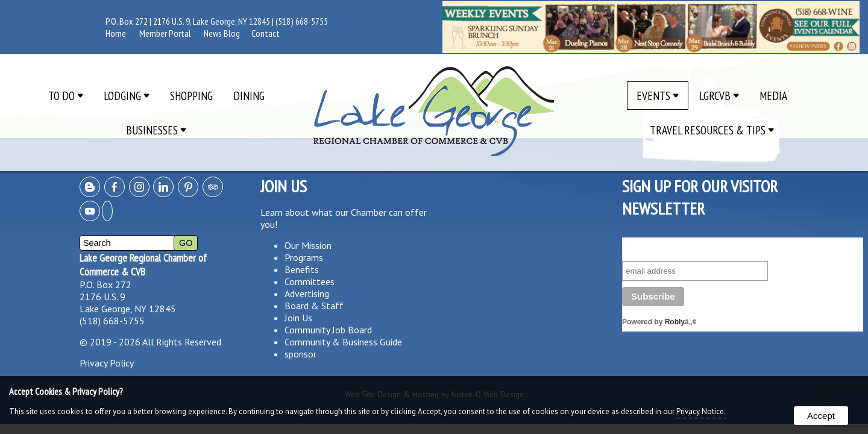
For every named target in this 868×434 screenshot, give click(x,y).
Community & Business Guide (343, 342)
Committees (310, 281)
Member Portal (165, 33)
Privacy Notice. (701, 411)
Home (116, 33)
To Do (66, 96)
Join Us (298, 318)
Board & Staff (314, 306)
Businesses (156, 130)
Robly (675, 322)
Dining (249, 96)
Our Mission (308, 245)
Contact (266, 33)
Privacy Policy (107, 363)
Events (658, 96)
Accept (821, 416)
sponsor (300, 354)
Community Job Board (328, 330)
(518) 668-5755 (302, 21)
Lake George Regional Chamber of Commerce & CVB (143, 265)
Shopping (191, 96)
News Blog (222, 33)
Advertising (307, 294)
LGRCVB (719, 96)
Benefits (302, 269)
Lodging (127, 96)
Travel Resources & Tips (712, 130)
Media (773, 96)
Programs (304, 257)
